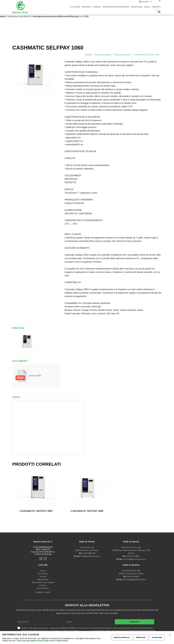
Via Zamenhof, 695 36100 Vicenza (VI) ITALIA (131, 572)
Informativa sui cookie (43, 582)
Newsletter (43, 579)
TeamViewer (43, 588)
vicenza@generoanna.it (134, 579)
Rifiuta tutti (141, 637)
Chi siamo (75, 7)
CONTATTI (156, 7)
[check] (19, 628)
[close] (170, 635)
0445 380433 (89, 553)
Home (43, 571)
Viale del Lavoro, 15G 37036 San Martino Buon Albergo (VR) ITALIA (131, 550)
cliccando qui (85, 630)
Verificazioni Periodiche (116, 7)
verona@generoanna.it (134, 559)
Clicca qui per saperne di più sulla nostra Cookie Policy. (43, 641)
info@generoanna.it (90, 556)
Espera (97, 7)
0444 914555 (133, 577)
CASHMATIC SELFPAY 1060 (147, 55)
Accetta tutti (157, 637)
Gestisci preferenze (122, 637)
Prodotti (87, 7)
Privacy (43, 585)
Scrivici (43, 577)
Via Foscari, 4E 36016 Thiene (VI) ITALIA (87, 549)
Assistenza (137, 7)
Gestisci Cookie (43, 592)
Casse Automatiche (103, 55)
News (147, 7)
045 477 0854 (133, 556)
